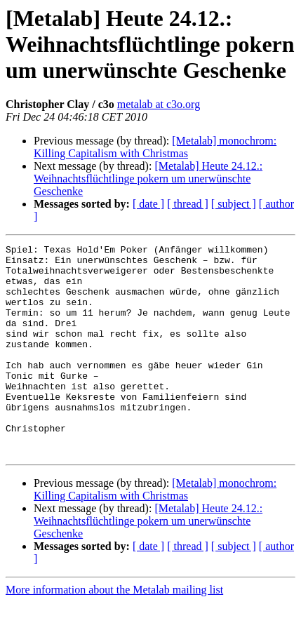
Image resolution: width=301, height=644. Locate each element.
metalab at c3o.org (159, 104)
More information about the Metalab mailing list (114, 632)
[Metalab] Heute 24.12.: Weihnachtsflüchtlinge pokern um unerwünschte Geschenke (148, 179)
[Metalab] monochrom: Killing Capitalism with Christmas (155, 147)
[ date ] (148, 204)
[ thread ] (188, 204)
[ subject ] (234, 204)
